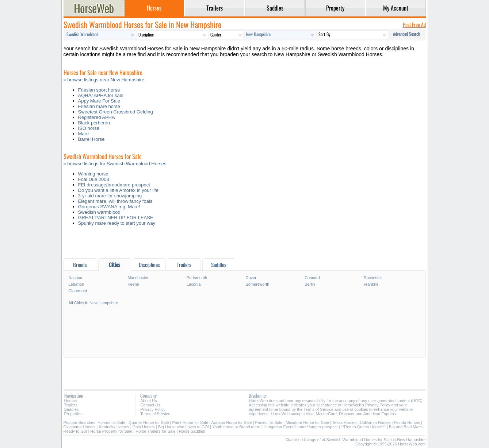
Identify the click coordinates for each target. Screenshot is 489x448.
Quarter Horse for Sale (149, 422)
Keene (133, 284)
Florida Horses (407, 422)
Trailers (71, 405)
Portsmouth (197, 278)
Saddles (72, 409)
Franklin (371, 284)
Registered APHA (97, 117)
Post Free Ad (414, 25)
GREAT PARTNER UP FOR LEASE (116, 218)
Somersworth (257, 284)
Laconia (194, 284)
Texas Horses (345, 422)
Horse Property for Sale (111, 431)
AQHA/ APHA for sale (101, 95)
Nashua (76, 278)
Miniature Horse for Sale (307, 422)
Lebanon (77, 284)
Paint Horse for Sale (190, 422)
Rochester (373, 278)
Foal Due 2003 (94, 179)
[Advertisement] (245, 244)
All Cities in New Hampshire (93, 303)
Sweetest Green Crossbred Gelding (116, 112)
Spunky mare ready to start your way (117, 223)
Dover (251, 278)
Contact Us (150, 405)
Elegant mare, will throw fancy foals (115, 201)
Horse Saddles (192, 431)
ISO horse (89, 128)
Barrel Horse (91, 139)
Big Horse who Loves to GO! (184, 427)
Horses (71, 401)
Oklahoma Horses (80, 427)
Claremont (78, 291)
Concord (312, 278)
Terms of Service (155, 414)
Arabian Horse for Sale (231, 422)
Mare (84, 134)
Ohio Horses (144, 427)
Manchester (138, 278)
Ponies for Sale (269, 422)
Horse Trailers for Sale (155, 431)
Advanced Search (406, 34)
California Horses (375, 422)
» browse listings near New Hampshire (104, 80)
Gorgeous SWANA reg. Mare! (109, 207)
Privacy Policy (153, 409)
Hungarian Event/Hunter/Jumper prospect (301, 427)
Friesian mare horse (99, 106)
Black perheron (94, 123)
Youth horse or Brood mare (236, 427)
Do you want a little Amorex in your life (118, 190)
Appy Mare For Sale (99, 101)
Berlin (310, 284)
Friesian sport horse (99, 90)
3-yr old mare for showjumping (110, 196)
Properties (73, 414)
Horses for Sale (111, 422)
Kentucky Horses (114, 427)
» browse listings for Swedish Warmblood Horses (115, 164)
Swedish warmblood (99, 212)
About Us (148, 401)
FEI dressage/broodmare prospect (114, 185)
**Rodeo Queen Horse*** (363, 427)
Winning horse (93, 174)
